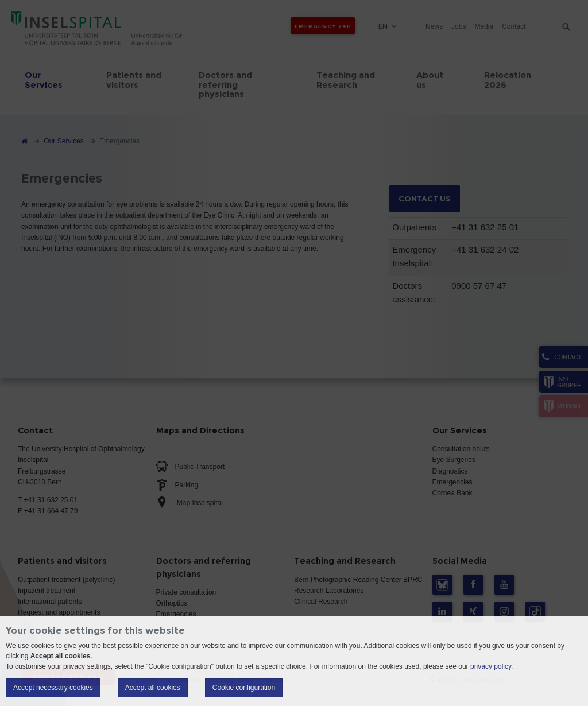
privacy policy (491, 666)
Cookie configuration (244, 688)
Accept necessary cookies (53, 688)
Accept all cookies (153, 688)
